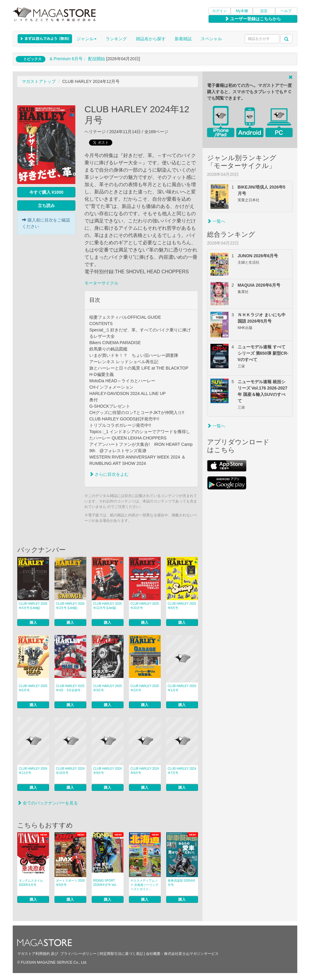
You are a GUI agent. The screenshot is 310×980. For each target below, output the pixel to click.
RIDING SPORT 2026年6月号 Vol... (106, 883)
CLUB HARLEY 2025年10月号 (145, 606)
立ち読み (46, 206)
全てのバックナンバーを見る (48, 803)
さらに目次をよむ (109, 474)
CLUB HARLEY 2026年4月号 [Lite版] (33, 606)
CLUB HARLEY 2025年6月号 (33, 688)
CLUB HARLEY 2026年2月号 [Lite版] (70, 606)
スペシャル (211, 39)
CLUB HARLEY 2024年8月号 (145, 771)
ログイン (219, 11)
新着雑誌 (183, 39)
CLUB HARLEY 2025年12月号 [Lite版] (107, 606)
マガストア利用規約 (34, 954)
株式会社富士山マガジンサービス (191, 954)
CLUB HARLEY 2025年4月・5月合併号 (70, 688)
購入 (33, 623)
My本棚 (242, 11)
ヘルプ (286, 11)
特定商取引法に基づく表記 (121, 954)
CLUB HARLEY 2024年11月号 (33, 771)
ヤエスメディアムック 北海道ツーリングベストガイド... (145, 885)
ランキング (116, 39)
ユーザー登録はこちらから (253, 19)
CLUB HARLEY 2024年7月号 (182, 771)
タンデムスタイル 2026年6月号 (31, 883)
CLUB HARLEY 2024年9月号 (107, 771)
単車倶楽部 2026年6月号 (181, 883)
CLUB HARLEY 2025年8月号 (182, 606)
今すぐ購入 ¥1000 (46, 192)
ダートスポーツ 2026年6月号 (70, 883)
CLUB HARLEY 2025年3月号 (107, 688)
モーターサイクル (101, 283)
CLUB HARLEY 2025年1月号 (182, 688)
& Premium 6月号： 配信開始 (77, 59)
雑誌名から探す (151, 39)
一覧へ (216, 221)
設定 (264, 11)
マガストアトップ (39, 81)
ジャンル (87, 39)
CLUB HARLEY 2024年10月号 (70, 771)
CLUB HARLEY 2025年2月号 (145, 688)
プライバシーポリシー (78, 954)
